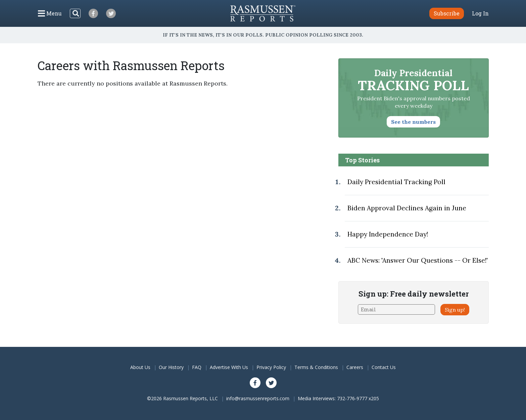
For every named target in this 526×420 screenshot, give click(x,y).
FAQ (197, 367)
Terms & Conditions (316, 367)
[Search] (75, 13)
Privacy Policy (271, 367)
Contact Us (384, 367)
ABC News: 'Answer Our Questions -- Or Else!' (418, 260)
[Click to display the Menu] (50, 13)
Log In (480, 13)
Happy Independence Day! (388, 234)
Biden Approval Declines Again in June (407, 208)
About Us (140, 367)
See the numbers (413, 122)
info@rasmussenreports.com (258, 398)
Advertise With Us (229, 367)
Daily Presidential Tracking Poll (396, 182)
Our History (171, 367)
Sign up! (455, 310)
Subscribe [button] (447, 13)
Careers (355, 367)
